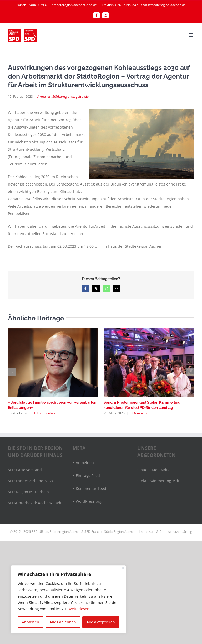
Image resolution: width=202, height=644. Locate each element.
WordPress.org (89, 501)
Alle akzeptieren (101, 622)
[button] (12, 372)
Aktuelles (44, 97)
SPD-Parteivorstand (25, 470)
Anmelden (85, 463)
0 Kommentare (45, 413)
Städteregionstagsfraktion (71, 97)
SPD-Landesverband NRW (31, 481)
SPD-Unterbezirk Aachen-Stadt (35, 503)
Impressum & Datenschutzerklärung (165, 532)
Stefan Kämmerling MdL (159, 481)
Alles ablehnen (63, 622)
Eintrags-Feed (88, 475)
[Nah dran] (123, 568)
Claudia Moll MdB (153, 470)
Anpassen (31, 622)
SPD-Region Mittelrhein (28, 492)
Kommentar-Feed (91, 488)
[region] (68, 599)
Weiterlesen (79, 609)
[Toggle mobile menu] (191, 35)
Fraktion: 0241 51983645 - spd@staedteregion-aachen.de (144, 5)
